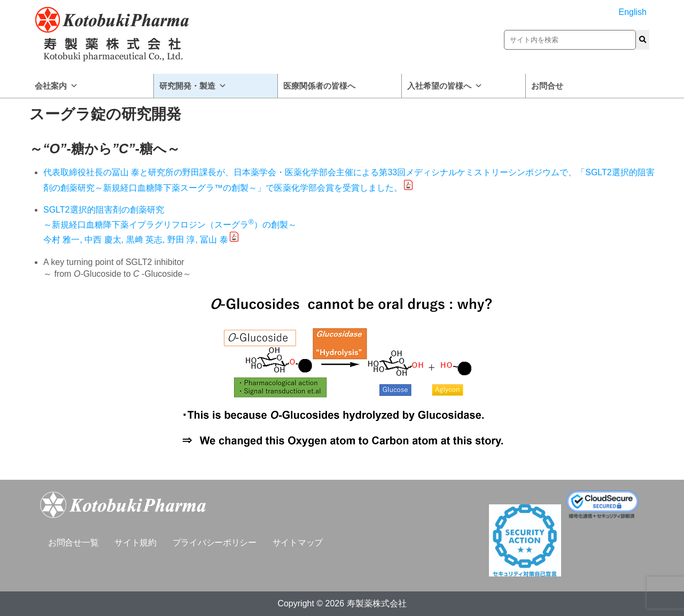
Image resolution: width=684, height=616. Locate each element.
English (633, 12)
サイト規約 (135, 543)
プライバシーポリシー (215, 543)
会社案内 (56, 86)
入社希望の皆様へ (445, 86)
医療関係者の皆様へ (319, 86)
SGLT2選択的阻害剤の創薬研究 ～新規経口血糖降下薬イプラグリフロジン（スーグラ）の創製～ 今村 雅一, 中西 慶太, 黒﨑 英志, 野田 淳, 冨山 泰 (170, 225)
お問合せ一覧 (73, 543)
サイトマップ (298, 543)
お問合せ (547, 86)
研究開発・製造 (193, 86)
